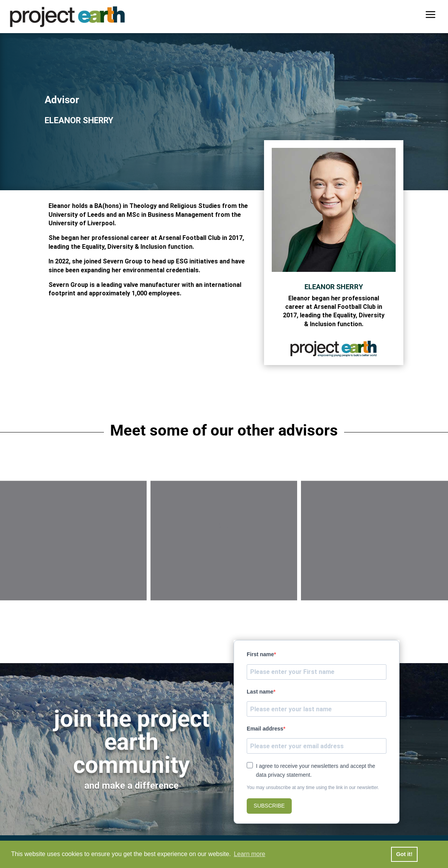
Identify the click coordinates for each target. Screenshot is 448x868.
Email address (265, 729)
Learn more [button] (249, 854)
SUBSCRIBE (269, 806)
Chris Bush (224, 572)
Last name (260, 692)
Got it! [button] (404, 854)
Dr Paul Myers (73, 572)
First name (260, 654)
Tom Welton (374, 572)
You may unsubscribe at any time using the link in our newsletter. (313, 788)
